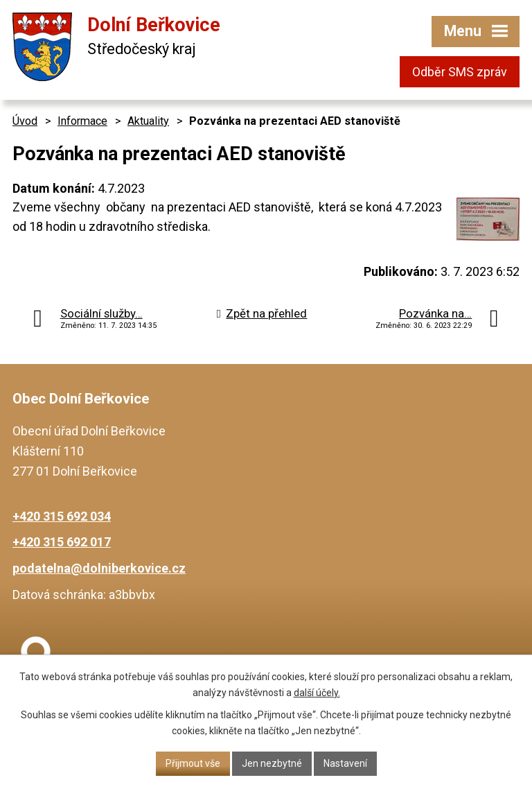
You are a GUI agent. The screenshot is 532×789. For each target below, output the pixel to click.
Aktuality (148, 121)
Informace (82, 121)
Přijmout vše (193, 763)
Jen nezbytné (272, 763)
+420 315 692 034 (62, 516)
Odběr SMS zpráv (460, 72)
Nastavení (345, 763)
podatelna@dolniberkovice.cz (99, 568)
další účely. (317, 693)
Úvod (25, 121)
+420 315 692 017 (62, 542)
